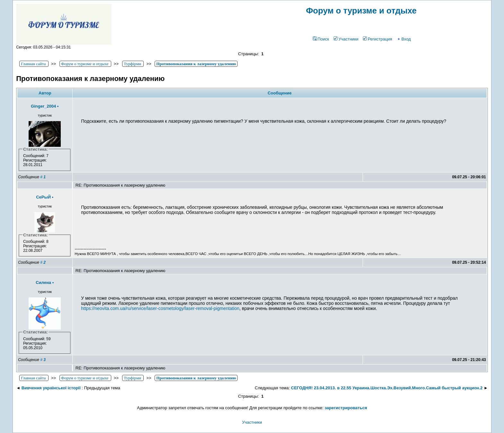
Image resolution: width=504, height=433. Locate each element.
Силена (43, 283)
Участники (346, 39)
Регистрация (378, 39)
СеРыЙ (43, 197)
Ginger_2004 (43, 106)
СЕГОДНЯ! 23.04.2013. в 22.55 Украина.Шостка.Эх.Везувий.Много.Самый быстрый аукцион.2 (387, 388)
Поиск (321, 39)
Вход (404, 39)
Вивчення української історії (51, 388)
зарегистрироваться (346, 408)
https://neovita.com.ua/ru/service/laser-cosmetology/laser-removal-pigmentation (160, 308)
